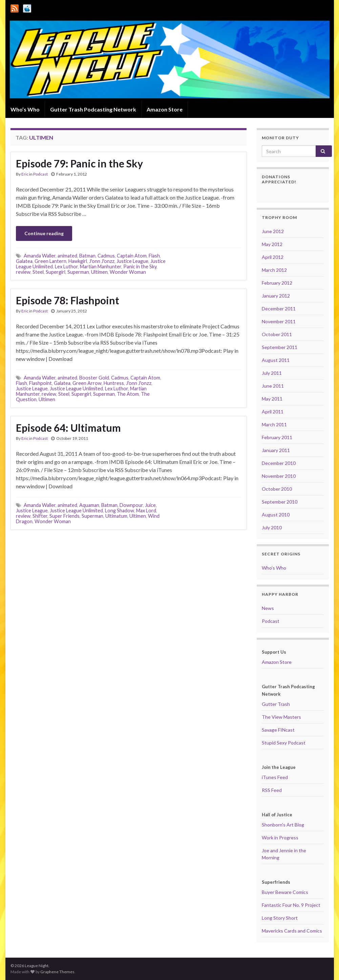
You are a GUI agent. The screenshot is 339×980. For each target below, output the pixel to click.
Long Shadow (120, 511)
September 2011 (280, 347)
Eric (25, 174)
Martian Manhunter (101, 267)
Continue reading (44, 233)
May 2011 (272, 399)
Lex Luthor (66, 267)
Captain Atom (132, 256)
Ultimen (99, 272)
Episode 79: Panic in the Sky (79, 163)
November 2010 (279, 476)
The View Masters (281, 717)
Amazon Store (165, 109)
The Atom (128, 394)
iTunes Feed (275, 777)
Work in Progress (280, 838)
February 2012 (277, 283)
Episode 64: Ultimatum (68, 428)
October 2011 (277, 334)
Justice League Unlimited (76, 389)
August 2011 (276, 360)
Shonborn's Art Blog (283, 825)
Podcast (40, 174)
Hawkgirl (78, 261)
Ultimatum (116, 516)
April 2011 (273, 412)
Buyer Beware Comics (285, 892)
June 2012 (273, 231)
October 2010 (277, 489)
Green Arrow (87, 383)
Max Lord (146, 511)
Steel (38, 272)
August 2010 (276, 515)
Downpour (131, 505)
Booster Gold (94, 378)
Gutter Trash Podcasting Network (93, 109)
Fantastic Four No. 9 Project (291, 905)
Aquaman (89, 505)
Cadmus (106, 256)
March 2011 (274, 424)
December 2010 (279, 463)
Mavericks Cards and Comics (292, 931)
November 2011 (279, 321)
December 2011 (279, 309)
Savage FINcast (278, 730)
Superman (78, 272)
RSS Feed (272, 790)
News (268, 608)
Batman (87, 256)
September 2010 (280, 502)
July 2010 (272, 527)
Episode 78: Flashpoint (68, 300)
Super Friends (65, 516)
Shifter (40, 516)
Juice (150, 505)
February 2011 (277, 437)
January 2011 (276, 450)
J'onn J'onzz (102, 261)
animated (67, 256)
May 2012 (272, 244)
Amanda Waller (40, 256)
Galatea (24, 261)
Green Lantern (50, 261)
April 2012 (273, 257)
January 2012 (276, 296)
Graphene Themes (57, 972)
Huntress (114, 383)
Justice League (132, 261)
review (23, 272)
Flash (154, 256)
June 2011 (273, 386)
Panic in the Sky (140, 267)
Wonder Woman (128, 272)
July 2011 (272, 373)
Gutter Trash (276, 704)
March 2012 (274, 270)
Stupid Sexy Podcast (284, 743)
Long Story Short (280, 918)
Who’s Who (25, 109)
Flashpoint (40, 383)
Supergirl (56, 272)
